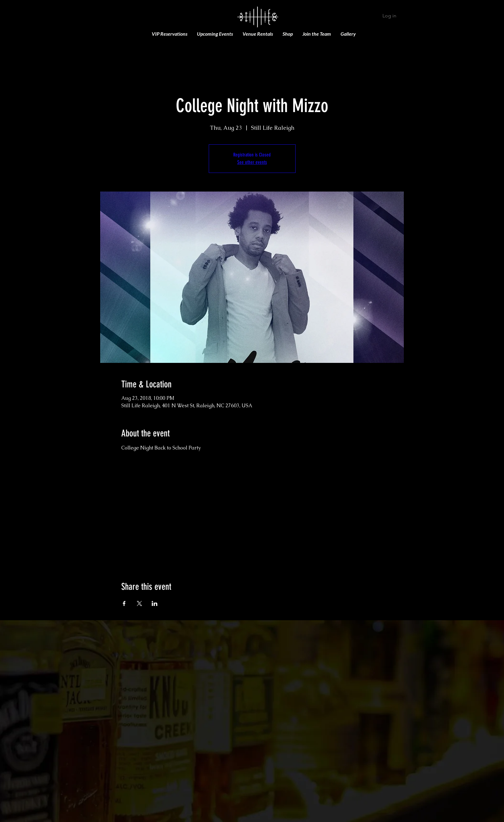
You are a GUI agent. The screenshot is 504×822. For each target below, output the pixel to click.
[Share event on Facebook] (124, 603)
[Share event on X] (139, 603)
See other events (252, 162)
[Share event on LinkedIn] (155, 603)
